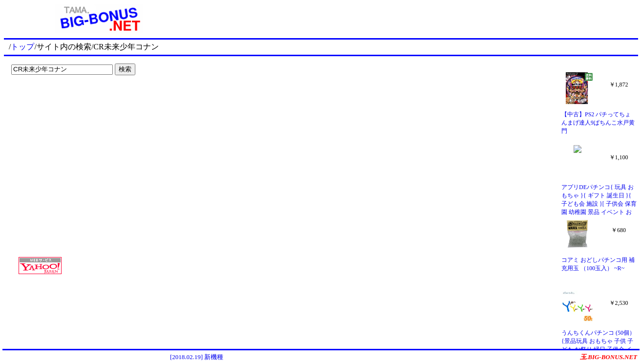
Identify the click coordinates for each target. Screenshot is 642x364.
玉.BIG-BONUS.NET (609, 357)
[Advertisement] (68, 99)
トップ (22, 47)
